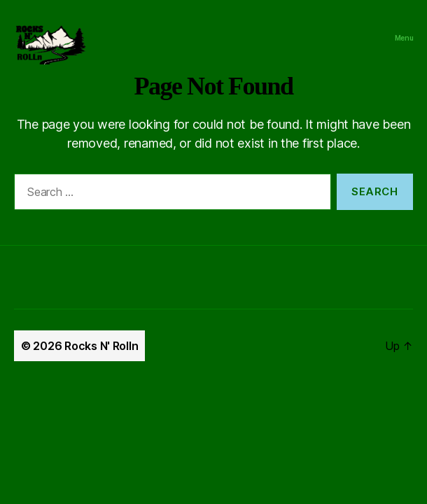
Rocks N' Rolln (101, 346)
